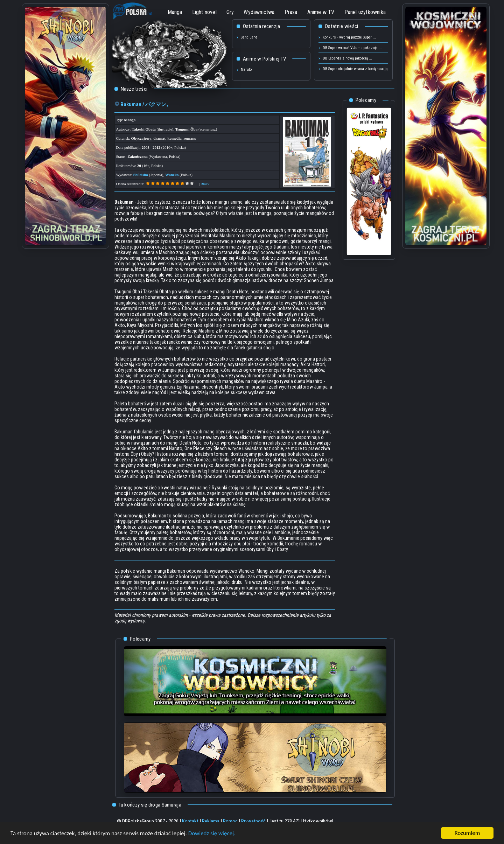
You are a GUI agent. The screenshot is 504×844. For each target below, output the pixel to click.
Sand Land (249, 37)
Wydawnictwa (259, 12)
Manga (175, 12)
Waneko (172, 175)
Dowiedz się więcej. (212, 834)
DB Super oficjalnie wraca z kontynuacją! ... (358, 69)
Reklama (211, 821)
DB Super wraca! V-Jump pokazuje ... (352, 48)
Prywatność (253, 821)
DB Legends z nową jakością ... (347, 58)
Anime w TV (321, 12)
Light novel (204, 12)
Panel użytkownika (365, 12)
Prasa (291, 12)
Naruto (246, 69)
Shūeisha (141, 175)
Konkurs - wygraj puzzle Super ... (349, 37)
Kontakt (190, 821)
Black (205, 184)
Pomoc (230, 821)
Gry (230, 12)
